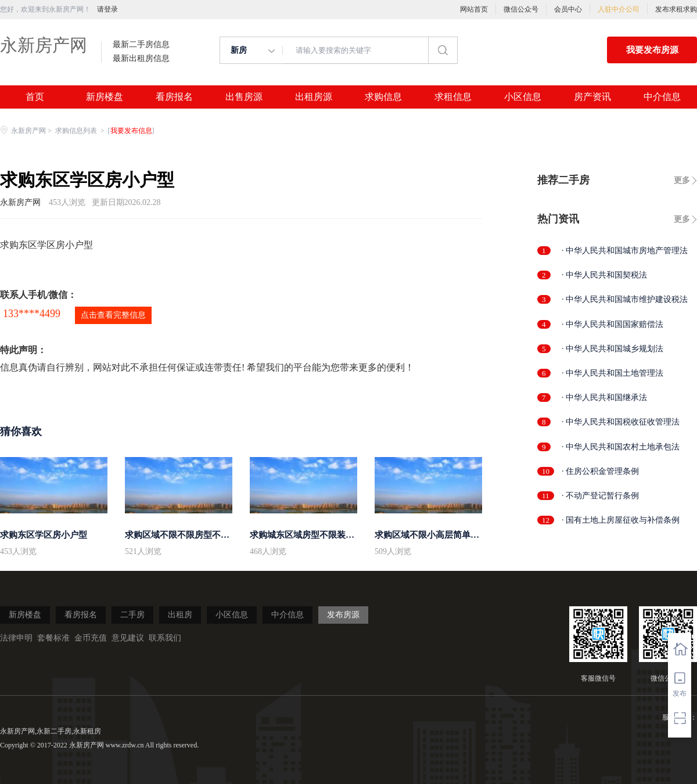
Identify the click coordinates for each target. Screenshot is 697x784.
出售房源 (244, 97)
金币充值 (91, 638)
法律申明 (16, 638)
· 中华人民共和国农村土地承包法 (621, 447)
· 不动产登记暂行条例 (600, 496)
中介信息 (662, 97)
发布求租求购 (676, 9)
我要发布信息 (131, 131)
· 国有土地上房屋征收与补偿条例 (621, 520)
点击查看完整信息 (113, 315)
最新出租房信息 (141, 59)
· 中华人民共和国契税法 (604, 275)
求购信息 (383, 97)
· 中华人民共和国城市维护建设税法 (625, 299)
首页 (35, 97)
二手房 (132, 615)
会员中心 (568, 9)
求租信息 (453, 97)
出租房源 (314, 97)
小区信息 (523, 97)
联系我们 (165, 638)
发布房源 (343, 615)
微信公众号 (521, 9)
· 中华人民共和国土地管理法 (612, 373)
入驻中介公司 (619, 9)
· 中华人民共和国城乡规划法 (612, 349)
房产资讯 (592, 97)
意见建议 (128, 638)
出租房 (180, 615)
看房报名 (174, 97)
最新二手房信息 (141, 45)
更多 (682, 180)
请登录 (107, 9)
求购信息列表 (77, 131)
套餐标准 (53, 638)
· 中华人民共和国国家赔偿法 (612, 324)
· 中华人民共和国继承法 (604, 398)
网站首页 (474, 9)
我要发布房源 (652, 50)
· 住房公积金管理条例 (600, 471)
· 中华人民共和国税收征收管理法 (621, 422)
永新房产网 (44, 45)
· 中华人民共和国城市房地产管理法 (625, 251)
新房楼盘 (105, 97)
